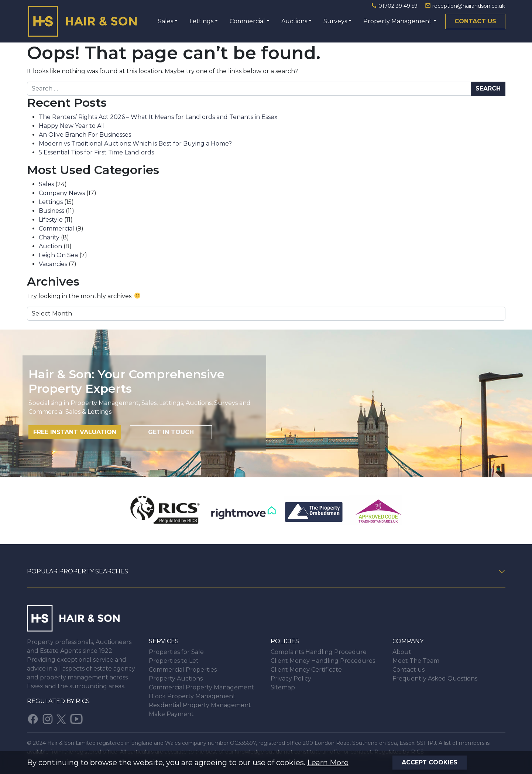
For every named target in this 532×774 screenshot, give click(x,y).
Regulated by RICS (58, 701)
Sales (166, 21)
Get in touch (171, 432)
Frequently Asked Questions (435, 678)
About (402, 652)
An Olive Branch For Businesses (85, 135)
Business (52, 211)
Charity (49, 237)
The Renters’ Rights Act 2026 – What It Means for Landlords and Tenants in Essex (158, 117)
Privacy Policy (291, 678)
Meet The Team (416, 661)
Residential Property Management (200, 705)
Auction (50, 246)
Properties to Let (174, 661)
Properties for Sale (176, 652)
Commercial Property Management (201, 687)
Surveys (335, 21)
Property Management (397, 21)
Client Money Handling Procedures (323, 661)
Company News (62, 193)
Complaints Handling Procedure (319, 652)
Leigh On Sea (58, 255)
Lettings (201, 21)
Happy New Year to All (72, 126)
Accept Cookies (430, 762)
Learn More (328, 763)
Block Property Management (192, 696)
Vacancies (53, 264)
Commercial (247, 21)
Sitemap (283, 687)
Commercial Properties (183, 670)
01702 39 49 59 (395, 6)
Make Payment (171, 714)
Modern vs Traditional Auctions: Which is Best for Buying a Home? (135, 144)
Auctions (294, 21)
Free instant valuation (75, 432)
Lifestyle (51, 220)
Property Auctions (176, 678)
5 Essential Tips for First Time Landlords (96, 152)
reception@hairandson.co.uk (465, 6)
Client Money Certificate (306, 670)
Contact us (475, 21)
